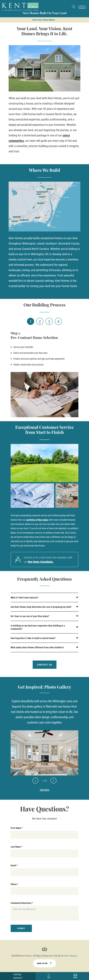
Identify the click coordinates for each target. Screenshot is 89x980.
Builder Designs (69, 956)
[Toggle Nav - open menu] (82, 7)
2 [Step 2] (40, 321)
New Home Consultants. (41, 562)
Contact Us (45, 665)
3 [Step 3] (49, 321)
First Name (17, 828)
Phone (14, 884)
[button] (74, 8)
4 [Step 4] (58, 321)
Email (14, 865)
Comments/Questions (22, 903)
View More (45, 790)
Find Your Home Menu (44, 20)
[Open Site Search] (74, 7)
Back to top (42, 963)
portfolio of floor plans (37, 520)
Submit (21, 928)
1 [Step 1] (31, 321)
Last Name (16, 847)
